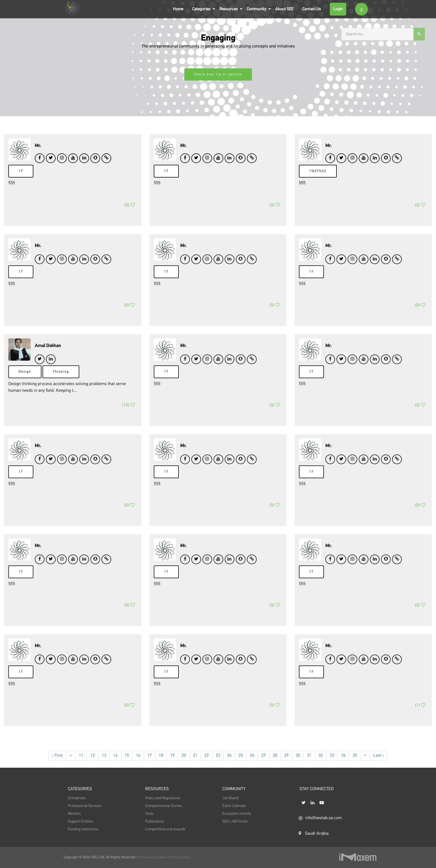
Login (338, 9)
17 (21, 171)
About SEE (284, 9)
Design (25, 383)
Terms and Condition (153, 857)
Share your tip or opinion (218, 74)
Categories (201, 9)
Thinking (61, 383)
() (130, 212)
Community (257, 9)
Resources (229, 9)
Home (178, 9)
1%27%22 (318, 171)
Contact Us (312, 9)
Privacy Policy (180, 857)
